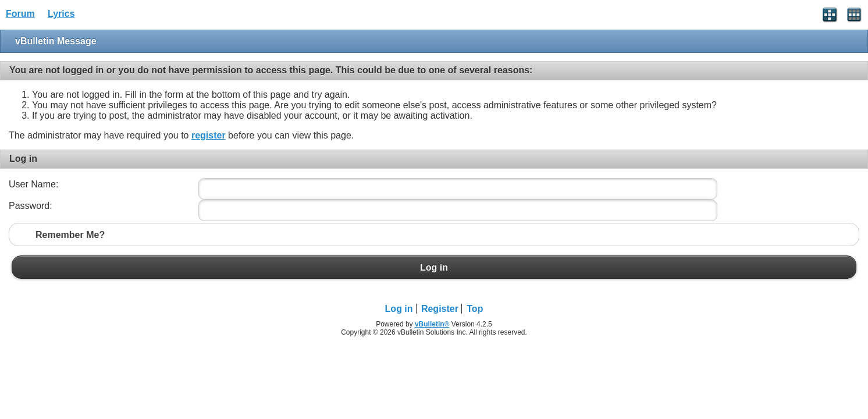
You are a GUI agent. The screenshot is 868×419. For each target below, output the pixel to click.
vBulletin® (432, 324)
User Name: (33, 184)
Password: (31, 206)
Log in (434, 267)
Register (440, 309)
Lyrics (61, 14)
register (209, 135)
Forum (20, 14)
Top (475, 309)
